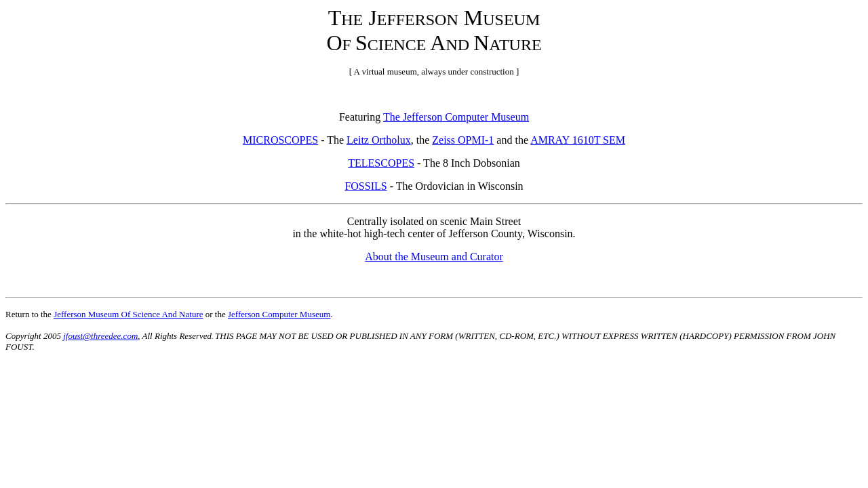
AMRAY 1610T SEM (578, 140)
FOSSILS (366, 186)
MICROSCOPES (280, 140)
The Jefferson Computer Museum (456, 117)
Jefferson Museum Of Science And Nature (128, 314)
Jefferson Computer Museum (279, 314)
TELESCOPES (381, 163)
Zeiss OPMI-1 (463, 140)
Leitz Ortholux (379, 140)
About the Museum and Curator (434, 257)
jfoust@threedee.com (100, 336)
